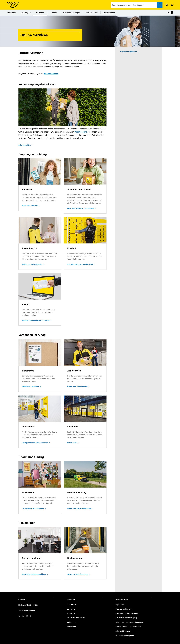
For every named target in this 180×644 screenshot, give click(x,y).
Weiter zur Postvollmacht (32, 264)
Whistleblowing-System (125, 636)
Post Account (81, 132)
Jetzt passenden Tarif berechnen (35, 443)
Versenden (11, 13)
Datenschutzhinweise (129, 52)
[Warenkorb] (172, 5)
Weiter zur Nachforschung (78, 574)
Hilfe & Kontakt (91, 13)
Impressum (120, 605)
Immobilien (71, 627)
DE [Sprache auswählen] (170, 13)
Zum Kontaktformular (27, 610)
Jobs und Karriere (123, 631)
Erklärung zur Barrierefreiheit (127, 613)
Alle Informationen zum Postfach (80, 264)
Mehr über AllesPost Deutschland (81, 208)
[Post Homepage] (13, 5)
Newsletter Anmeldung (76, 618)
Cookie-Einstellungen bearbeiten (128, 627)
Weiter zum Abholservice (77, 387)
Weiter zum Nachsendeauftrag (79, 508)
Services (40, 13)
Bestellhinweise (51, 74)
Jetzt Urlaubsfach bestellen (33, 508)
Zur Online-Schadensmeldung (34, 574)
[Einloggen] (167, 5)
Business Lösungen (72, 13)
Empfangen (26, 13)
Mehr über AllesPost (30, 206)
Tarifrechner (72, 622)
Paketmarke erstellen (30, 387)
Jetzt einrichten (25, 145)
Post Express (72, 605)
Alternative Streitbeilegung (126, 618)
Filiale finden (72, 443)
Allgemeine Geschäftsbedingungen (129, 622)
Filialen (54, 13)
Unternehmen (109, 13)
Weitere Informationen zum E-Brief (36, 320)
